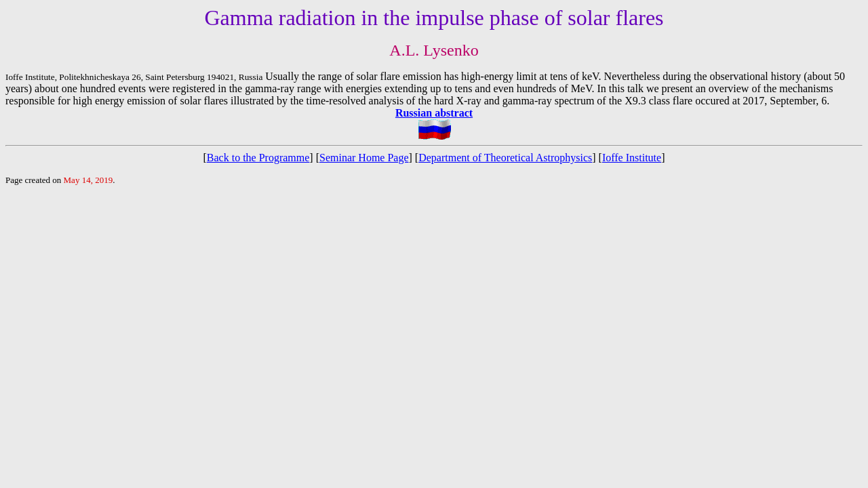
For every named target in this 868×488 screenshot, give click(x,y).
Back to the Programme (258, 158)
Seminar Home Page (364, 158)
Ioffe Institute (632, 158)
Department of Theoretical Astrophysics (505, 158)
